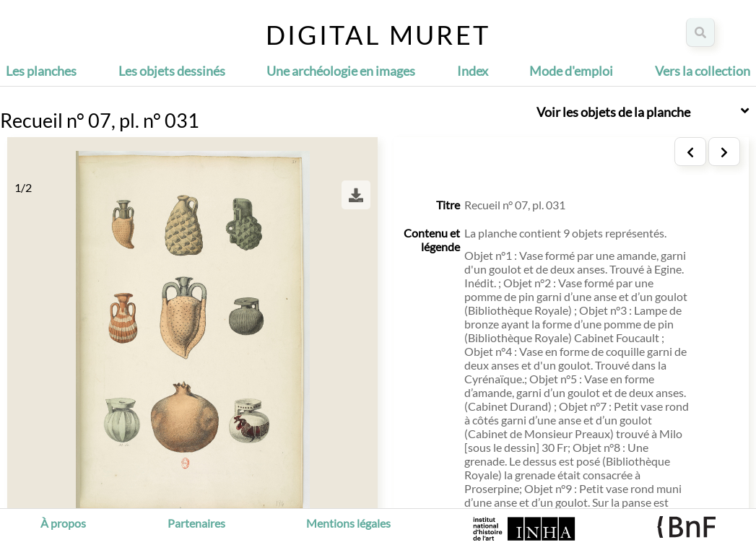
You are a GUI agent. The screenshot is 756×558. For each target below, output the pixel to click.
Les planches (41, 71)
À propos (63, 523)
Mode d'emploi (571, 71)
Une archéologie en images (341, 71)
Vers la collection (703, 71)
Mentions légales (348, 523)
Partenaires (196, 523)
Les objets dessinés (172, 71)
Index (473, 71)
